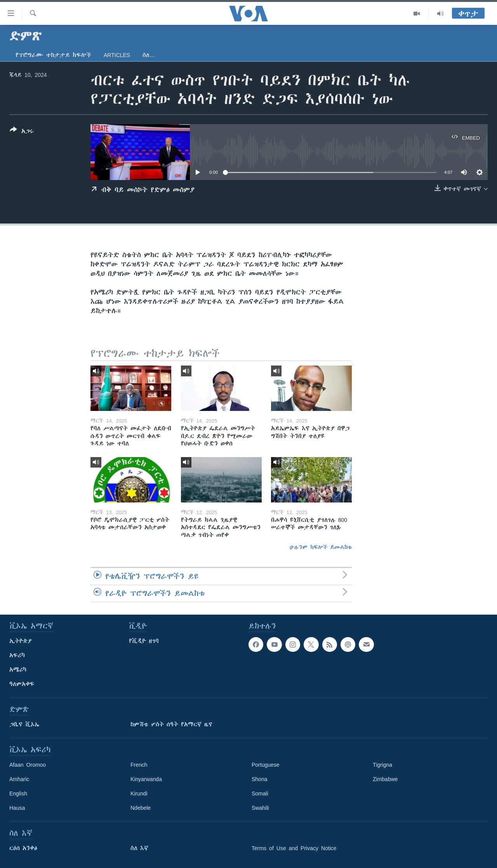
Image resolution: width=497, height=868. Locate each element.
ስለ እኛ (139, 848)
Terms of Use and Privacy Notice (294, 848)
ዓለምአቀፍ (22, 684)
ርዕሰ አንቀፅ (23, 848)
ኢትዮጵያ (21, 641)
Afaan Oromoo (28, 765)
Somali (260, 794)
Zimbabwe (385, 779)
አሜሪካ (18, 670)
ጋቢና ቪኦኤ (24, 724)
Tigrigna (382, 765)
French (139, 765)
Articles (117, 55)
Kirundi (139, 794)
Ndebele (141, 808)
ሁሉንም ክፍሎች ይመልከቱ (321, 547)
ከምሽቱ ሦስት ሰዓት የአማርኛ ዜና (171, 724)
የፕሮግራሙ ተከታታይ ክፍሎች (53, 55)
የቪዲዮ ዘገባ (144, 641)
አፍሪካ (17, 655)
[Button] (22, 132)
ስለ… (149, 55)
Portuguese (266, 765)
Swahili (260, 808)
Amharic (19, 779)
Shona (259, 779)
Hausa (17, 808)
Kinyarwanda (146, 779)
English (18, 794)
